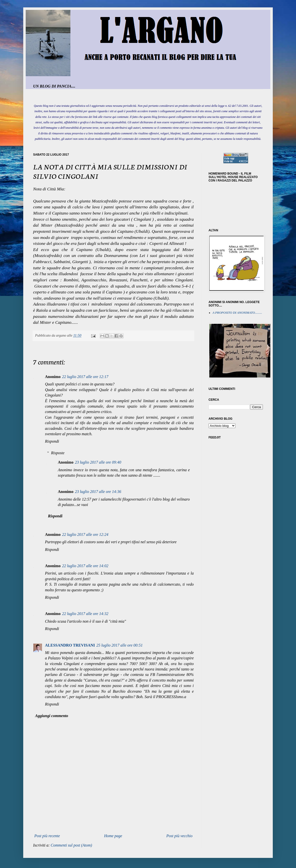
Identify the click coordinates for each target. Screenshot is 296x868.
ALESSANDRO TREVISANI (70, 645)
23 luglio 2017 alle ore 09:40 (98, 462)
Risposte (58, 453)
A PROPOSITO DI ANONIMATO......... (237, 313)
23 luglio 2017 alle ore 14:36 (98, 492)
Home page (113, 836)
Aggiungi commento (52, 716)
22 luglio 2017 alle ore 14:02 (85, 566)
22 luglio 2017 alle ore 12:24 (85, 534)
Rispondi (52, 441)
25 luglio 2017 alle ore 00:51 (119, 645)
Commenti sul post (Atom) (71, 845)
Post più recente (47, 836)
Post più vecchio (179, 836)
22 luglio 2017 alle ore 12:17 (85, 377)
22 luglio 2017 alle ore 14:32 (85, 614)
